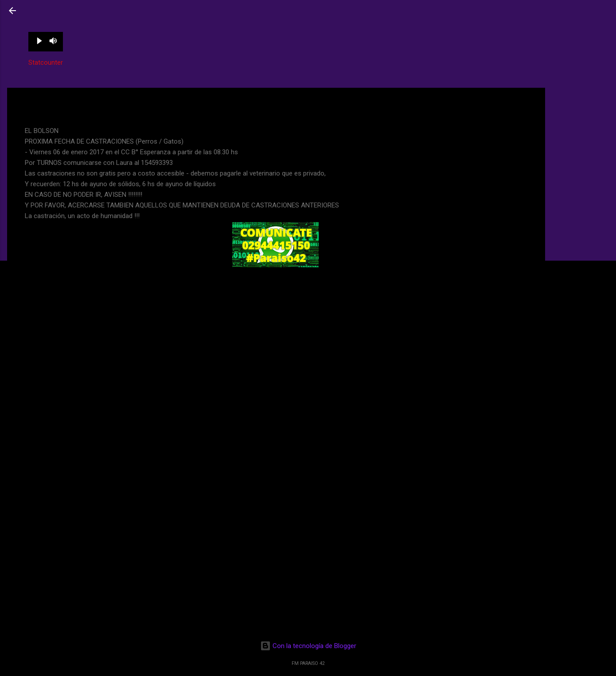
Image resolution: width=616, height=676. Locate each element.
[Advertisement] (581, 121)
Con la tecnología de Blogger (308, 646)
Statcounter (46, 63)
